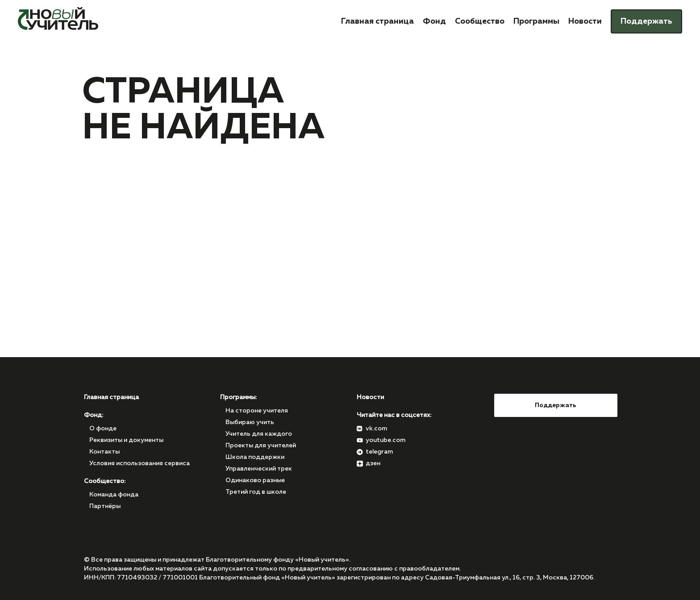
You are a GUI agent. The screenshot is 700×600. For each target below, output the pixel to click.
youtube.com (385, 440)
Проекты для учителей (261, 446)
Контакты (104, 452)
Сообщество (480, 21)
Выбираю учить (250, 422)
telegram (379, 452)
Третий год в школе (256, 492)
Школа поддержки (255, 457)
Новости (585, 21)
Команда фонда (114, 495)
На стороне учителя (257, 411)
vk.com (376, 429)
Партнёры (105, 506)
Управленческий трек (259, 469)
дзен (373, 463)
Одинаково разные (255, 480)
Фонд (434, 21)
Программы (536, 21)
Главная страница (377, 21)
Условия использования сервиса (140, 463)
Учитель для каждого (259, 434)
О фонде (103, 429)
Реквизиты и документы (126, 440)
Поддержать (646, 21)
